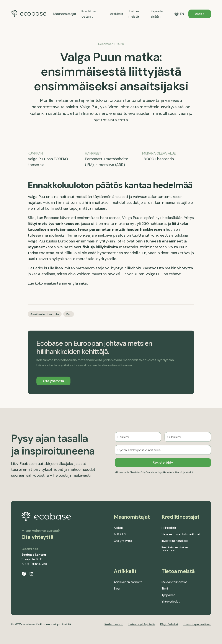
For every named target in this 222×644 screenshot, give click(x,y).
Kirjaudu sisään (157, 14)
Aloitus (118, 528)
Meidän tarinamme (175, 582)
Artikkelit (125, 571)
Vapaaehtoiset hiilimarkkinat (181, 534)
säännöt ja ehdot (183, 472)
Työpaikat (168, 595)
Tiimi (165, 588)
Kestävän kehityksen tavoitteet (175, 549)
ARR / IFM (120, 534)
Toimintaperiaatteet (197, 624)
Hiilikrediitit (169, 528)
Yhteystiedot (171, 601)
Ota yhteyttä (53, 381)
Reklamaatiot (114, 624)
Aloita (200, 14)
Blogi (117, 588)
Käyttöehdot (169, 624)
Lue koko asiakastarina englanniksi (57, 283)
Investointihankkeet (175, 541)
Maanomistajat (132, 517)
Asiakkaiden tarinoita (45, 314)
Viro (69, 314)
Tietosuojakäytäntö (141, 624)
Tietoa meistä (178, 571)
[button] (179, 14)
